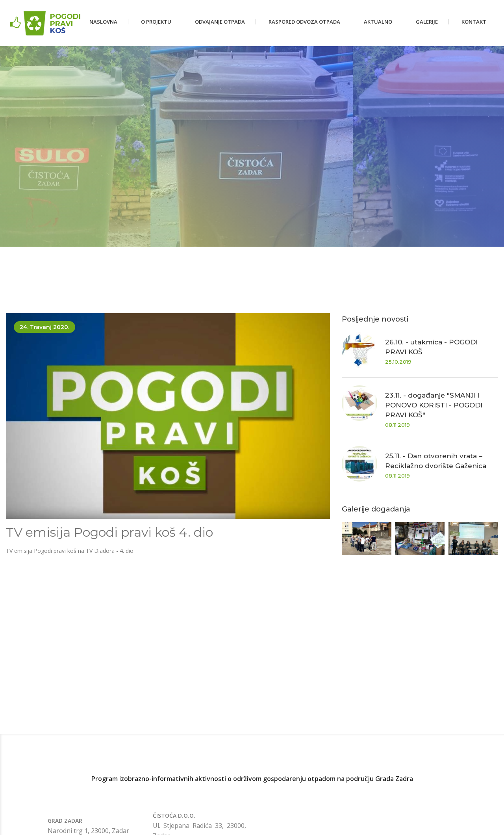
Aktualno (378, 22)
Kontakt (474, 22)
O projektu (156, 22)
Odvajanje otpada (220, 22)
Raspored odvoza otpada (304, 22)
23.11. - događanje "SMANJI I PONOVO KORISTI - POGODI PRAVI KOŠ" (434, 405)
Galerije (427, 22)
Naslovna (103, 22)
